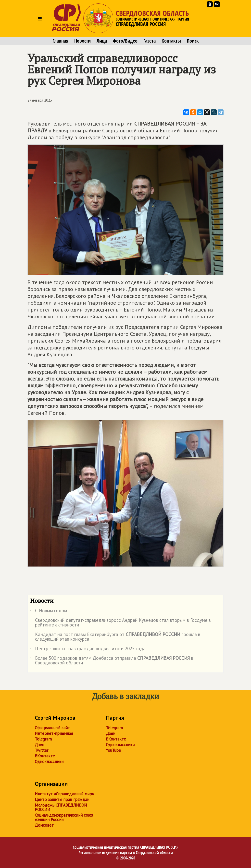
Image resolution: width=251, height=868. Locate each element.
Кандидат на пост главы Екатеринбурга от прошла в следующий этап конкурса (115, 637)
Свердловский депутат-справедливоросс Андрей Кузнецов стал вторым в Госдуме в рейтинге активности (120, 623)
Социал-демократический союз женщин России (64, 817)
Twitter (42, 750)
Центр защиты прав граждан (62, 799)
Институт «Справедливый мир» (64, 794)
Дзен (39, 745)
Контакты (171, 41)
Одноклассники (49, 762)
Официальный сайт (52, 728)
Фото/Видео (125, 41)
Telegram (43, 739)
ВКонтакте (45, 756)
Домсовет (44, 825)
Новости (82, 41)
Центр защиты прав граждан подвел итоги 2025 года (88, 649)
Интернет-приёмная (54, 733)
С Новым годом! (49, 612)
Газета (150, 41)
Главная (60, 41)
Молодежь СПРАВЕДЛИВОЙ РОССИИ (61, 807)
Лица (102, 41)
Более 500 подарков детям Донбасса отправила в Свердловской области (112, 661)
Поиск (193, 41)
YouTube (113, 750)
